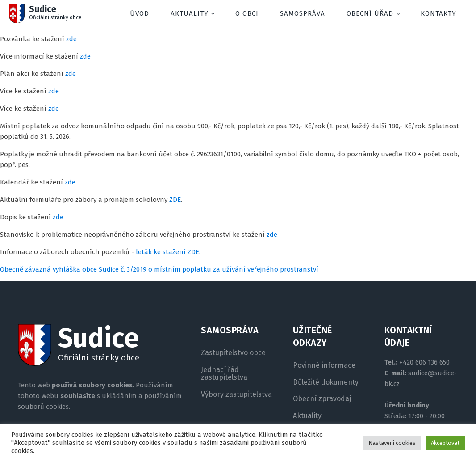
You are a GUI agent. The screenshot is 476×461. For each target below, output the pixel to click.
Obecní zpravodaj (322, 399)
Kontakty (438, 13)
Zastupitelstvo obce (233, 353)
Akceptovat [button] (445, 443)
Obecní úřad (370, 13)
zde (71, 39)
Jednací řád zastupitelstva (224, 374)
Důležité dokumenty (326, 382)
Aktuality (190, 13)
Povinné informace (324, 365)
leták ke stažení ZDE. (168, 252)
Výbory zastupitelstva (236, 394)
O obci (247, 13)
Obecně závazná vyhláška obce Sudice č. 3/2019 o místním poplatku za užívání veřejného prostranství (159, 269)
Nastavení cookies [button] (392, 443)
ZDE (175, 200)
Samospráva (303, 13)
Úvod (140, 13)
